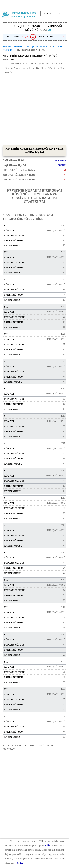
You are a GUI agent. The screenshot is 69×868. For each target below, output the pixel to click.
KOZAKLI (61, 165)
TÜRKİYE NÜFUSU (13, 46)
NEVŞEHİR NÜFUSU (38, 46)
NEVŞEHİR (60, 160)
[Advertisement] (34, 109)
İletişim (21, 863)
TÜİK (48, 845)
